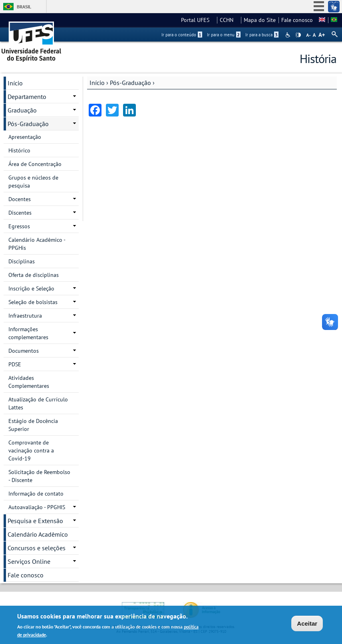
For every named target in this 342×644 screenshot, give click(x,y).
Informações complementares (28, 333)
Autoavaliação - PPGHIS (37, 507)
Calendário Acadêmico (38, 534)
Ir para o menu (224, 35)
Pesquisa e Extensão (35, 521)
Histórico (19, 150)
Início (97, 83)
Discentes (20, 213)
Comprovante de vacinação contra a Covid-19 (31, 450)
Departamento (27, 97)
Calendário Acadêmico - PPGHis (37, 244)
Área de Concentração (35, 164)
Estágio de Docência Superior (33, 425)
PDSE (15, 364)
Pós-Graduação (130, 83)
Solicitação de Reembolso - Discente (39, 476)
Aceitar (307, 624)
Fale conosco (297, 20)
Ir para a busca (262, 35)
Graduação (22, 110)
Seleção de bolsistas (33, 302)
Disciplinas (22, 261)
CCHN (229, 20)
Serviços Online (29, 561)
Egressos (19, 226)
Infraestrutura (25, 316)
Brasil (24, 7)
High (298, 35)
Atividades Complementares (29, 382)
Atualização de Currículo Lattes (38, 403)
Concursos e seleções (37, 548)
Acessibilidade (289, 35)
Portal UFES (198, 20)
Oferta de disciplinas (34, 275)
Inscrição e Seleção (31, 288)
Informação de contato (36, 494)
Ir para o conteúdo (182, 35)
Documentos (24, 351)
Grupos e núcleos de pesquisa (33, 182)
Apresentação (25, 137)
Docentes (20, 199)
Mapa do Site (260, 20)
